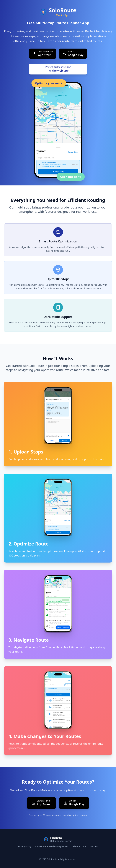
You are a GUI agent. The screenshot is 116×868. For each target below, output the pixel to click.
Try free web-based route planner (51, 846)
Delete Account (79, 846)
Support (94, 846)
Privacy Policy (25, 846)
